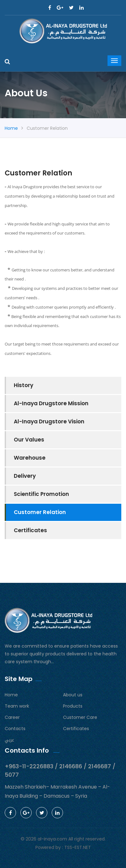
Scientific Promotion (41, 494)
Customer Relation (40, 512)
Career (12, 717)
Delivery (25, 476)
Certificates (30, 530)
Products (73, 706)
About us (73, 695)
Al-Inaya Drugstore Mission (51, 403)
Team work (17, 706)
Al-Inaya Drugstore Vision (49, 421)
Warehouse (30, 458)
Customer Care (80, 717)
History (24, 385)
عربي (9, 740)
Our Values (29, 440)
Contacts (15, 729)
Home (11, 128)
